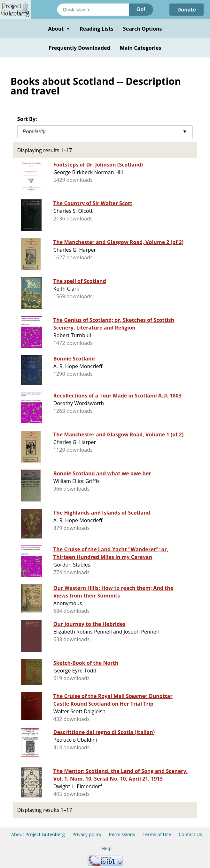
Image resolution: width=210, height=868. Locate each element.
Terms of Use (157, 834)
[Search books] (93, 10)
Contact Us (190, 834)
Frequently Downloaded (80, 48)
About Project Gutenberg (38, 834)
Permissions (122, 834)
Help (107, 848)
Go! (141, 9)
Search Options (143, 29)
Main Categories (141, 48)
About (59, 29)
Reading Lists (97, 29)
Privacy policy (87, 834)
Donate (187, 10)
